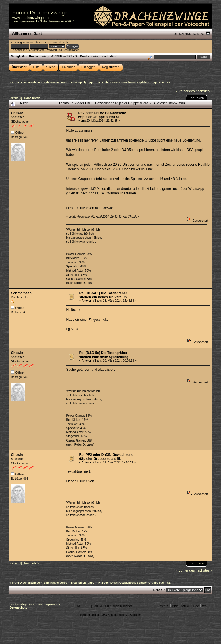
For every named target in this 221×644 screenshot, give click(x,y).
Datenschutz (18, 608)
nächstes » (204, 91)
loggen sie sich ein (27, 43)
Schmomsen (21, 293)
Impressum (53, 604)
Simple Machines (121, 606)
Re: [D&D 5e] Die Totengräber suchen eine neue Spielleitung (104, 355)
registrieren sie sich (56, 43)
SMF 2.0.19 (83, 606)
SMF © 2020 (101, 606)
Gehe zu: (159, 590)
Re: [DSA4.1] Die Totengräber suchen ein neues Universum (103, 295)
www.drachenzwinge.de (30, 18)
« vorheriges (185, 91)
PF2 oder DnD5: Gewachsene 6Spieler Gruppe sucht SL (102, 115)
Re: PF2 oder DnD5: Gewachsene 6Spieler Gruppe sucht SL (106, 457)
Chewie (17, 113)
